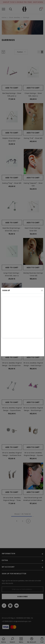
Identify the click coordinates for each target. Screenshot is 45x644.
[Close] (42, 290)
